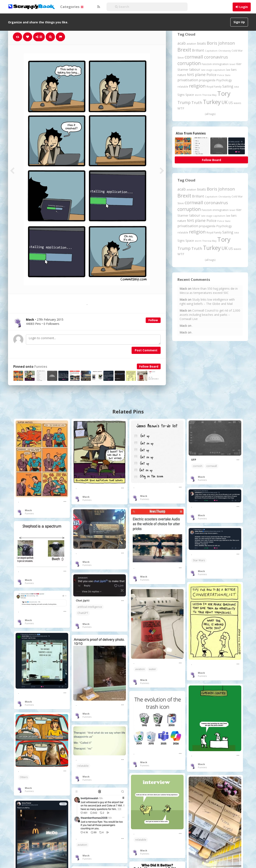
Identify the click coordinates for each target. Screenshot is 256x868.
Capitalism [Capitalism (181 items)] (211, 51)
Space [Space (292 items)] (190, 95)
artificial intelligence (90, 607)
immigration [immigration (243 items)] (221, 64)
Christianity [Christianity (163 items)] (225, 51)
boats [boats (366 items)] (201, 43)
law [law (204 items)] (228, 70)
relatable (83, 766)
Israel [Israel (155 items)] (232, 64)
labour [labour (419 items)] (195, 69)
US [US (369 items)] (231, 103)
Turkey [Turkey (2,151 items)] (212, 102)
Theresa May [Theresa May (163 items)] (209, 95)
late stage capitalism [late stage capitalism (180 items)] (213, 70)
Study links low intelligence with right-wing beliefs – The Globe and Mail (207, 302)
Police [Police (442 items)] (211, 75)
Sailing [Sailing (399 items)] (228, 86)
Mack (28, 510)
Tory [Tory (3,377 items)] (224, 93)
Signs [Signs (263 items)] (181, 95)
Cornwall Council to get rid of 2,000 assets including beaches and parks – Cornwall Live (210, 315)
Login (244, 7)
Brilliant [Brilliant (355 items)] (198, 50)
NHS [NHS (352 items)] (191, 75)
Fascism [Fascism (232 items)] (207, 64)
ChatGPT (83, 613)
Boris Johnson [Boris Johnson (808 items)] (221, 43)
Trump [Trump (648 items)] (184, 102)
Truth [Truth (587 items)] (197, 102)
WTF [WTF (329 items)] (181, 108)
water (152, 669)
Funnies (41, 367)
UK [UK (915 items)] (225, 102)
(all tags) (210, 114)
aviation (140, 669)
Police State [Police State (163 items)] (224, 75)
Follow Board (149, 366)
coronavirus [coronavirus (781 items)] (216, 57)
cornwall (212, 466)
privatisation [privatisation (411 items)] (188, 80)
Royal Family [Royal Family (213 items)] (214, 87)
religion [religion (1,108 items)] (197, 86)
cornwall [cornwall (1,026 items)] (194, 57)
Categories (72, 7)
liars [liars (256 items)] (234, 70)
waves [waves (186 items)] (237, 103)
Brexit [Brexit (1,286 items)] (184, 50)
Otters (24, 777)
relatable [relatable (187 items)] (183, 87)
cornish (198, 466)
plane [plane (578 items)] (200, 74)
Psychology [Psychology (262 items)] (224, 80)
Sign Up (239, 22)
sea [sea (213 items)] (236, 87)
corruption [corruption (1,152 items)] (189, 63)
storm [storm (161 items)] (198, 95)
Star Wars (199, 560)
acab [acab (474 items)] (182, 43)
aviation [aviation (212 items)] (191, 44)
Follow (153, 320)
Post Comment (146, 350)
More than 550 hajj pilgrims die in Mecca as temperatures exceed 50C (209, 291)
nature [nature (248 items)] (182, 75)
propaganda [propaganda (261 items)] (207, 80)
